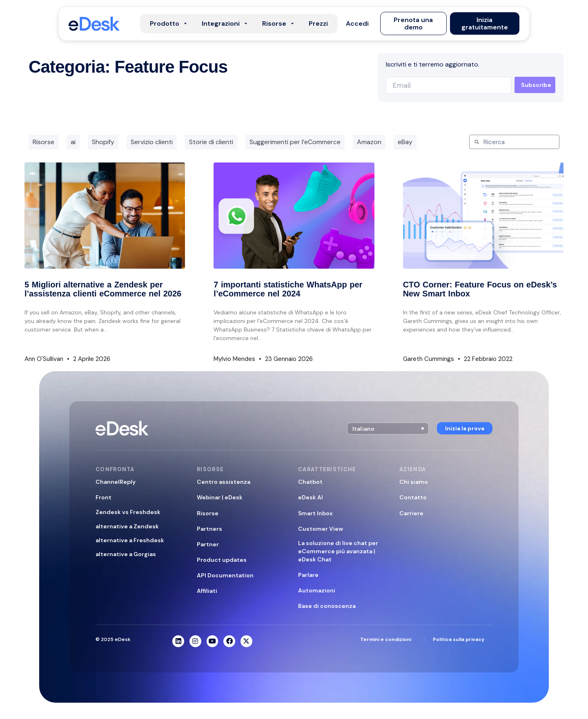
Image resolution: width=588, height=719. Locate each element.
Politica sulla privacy (459, 639)
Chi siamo (414, 482)
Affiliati (207, 591)
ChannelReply (116, 482)
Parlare (308, 575)
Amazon (369, 142)
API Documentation (225, 575)
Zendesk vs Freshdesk (128, 512)
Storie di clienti (211, 142)
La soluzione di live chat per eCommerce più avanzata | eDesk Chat (338, 551)
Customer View (321, 529)
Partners (209, 529)
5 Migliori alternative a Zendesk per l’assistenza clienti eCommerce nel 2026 (103, 289)
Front (104, 497)
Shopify (103, 142)
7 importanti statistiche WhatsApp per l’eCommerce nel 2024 (288, 289)
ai (73, 142)
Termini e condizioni (386, 639)
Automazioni (317, 590)
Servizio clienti (152, 142)
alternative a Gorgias (126, 554)
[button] (357, 24)
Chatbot (310, 482)
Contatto (413, 497)
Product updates (222, 560)
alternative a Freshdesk (130, 540)
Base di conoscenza (327, 606)
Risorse (43, 142)
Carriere (411, 513)
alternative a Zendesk (127, 526)
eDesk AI (311, 497)
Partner (208, 544)
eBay (405, 142)
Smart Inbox (315, 513)
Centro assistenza (224, 482)
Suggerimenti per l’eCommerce (295, 142)
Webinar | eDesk (220, 497)
